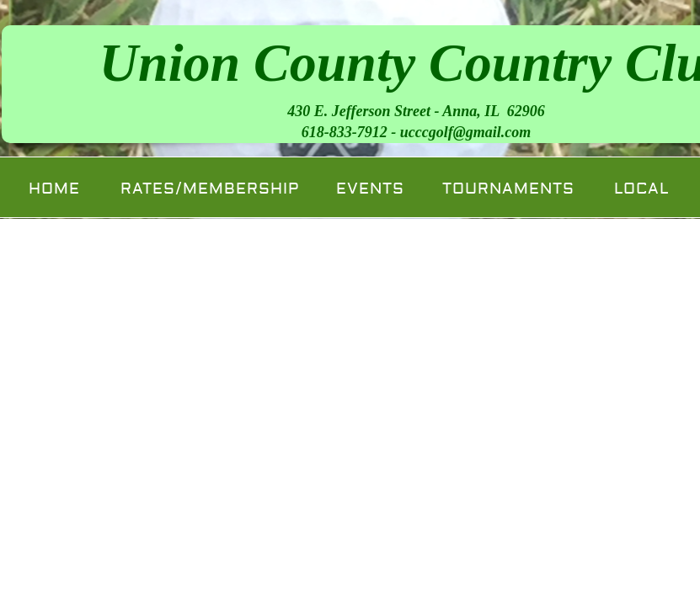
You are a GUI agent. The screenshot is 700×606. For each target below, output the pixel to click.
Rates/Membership (210, 189)
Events (370, 189)
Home (54, 189)
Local (641, 189)
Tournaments (508, 189)
